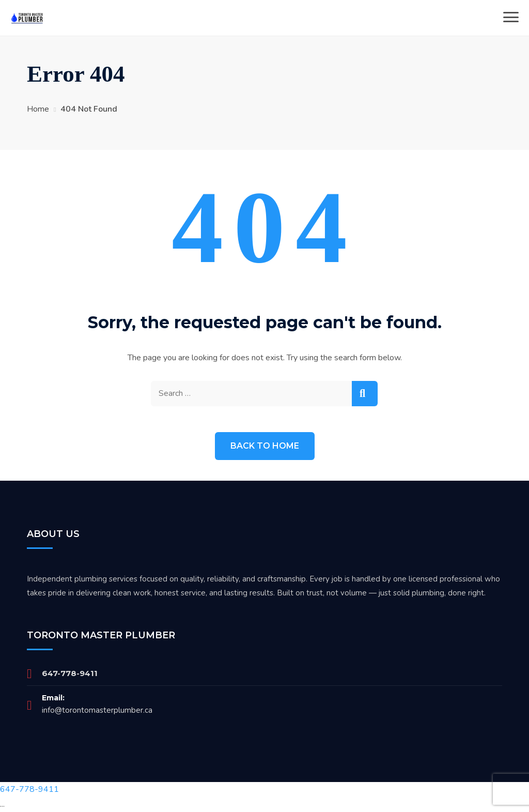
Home (38, 109)
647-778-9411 (70, 673)
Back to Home (265, 446)
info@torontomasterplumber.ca (97, 710)
